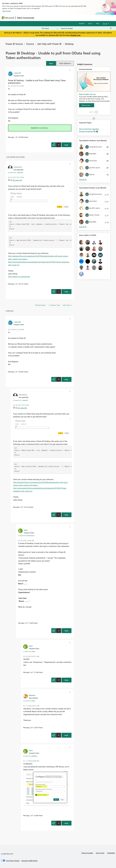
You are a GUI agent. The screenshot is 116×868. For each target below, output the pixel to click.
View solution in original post (19, 276)
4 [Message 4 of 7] (25, 623)
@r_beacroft (17, 180)
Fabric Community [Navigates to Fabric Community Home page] (26, 18)
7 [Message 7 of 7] (30, 815)
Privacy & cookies (87, 853)
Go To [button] (105, 23)
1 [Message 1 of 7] (15, 137)
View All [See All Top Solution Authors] (83, 179)
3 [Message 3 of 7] (15, 284)
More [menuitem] (86, 18)
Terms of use (100, 853)
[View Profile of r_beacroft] (17, 73)
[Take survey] (87, 105)
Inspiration (49, 18)
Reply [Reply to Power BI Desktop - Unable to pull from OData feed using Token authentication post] (66, 145)
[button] (51, 63)
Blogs (79, 18)
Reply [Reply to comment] (66, 292)
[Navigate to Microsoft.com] (8, 18)
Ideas (59, 18)
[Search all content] (86, 28)
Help (97, 23)
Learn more (7, 11)
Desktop (69, 44)
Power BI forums (14, 44)
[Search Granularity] (50, 28)
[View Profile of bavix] (26, 530)
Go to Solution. (43, 128)
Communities (69, 18)
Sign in (90, 23)
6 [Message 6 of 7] (30, 727)
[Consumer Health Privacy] (29, 861)
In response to (15, 172)
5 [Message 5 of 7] (30, 672)
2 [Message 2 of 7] (15, 372)
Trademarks (111, 853)
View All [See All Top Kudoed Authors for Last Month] (83, 227)
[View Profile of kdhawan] (32, 695)
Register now (75, 35)
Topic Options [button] (64, 63)
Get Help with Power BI (49, 44)
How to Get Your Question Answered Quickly (89, 130)
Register (82, 23)
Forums (39, 18)
